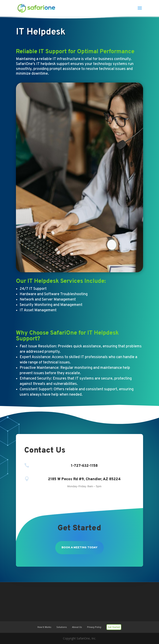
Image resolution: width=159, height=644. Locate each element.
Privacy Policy (94, 627)
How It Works (44, 627)
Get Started (114, 627)
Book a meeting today (79, 548)
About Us (77, 627)
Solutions (62, 627)
